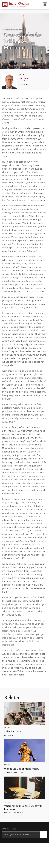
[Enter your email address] (21, 835)
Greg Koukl (24, 78)
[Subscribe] (44, 835)
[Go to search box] (42, 4)
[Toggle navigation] (45, 4)
